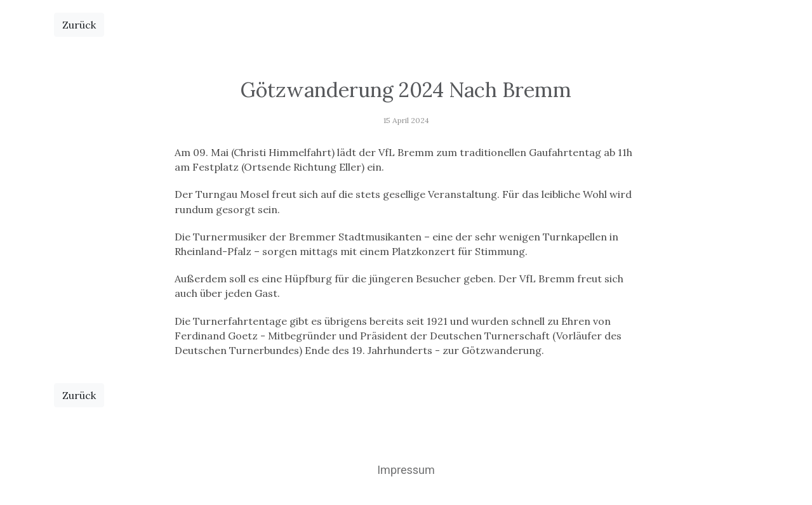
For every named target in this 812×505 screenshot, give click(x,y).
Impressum (406, 470)
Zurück (79, 25)
